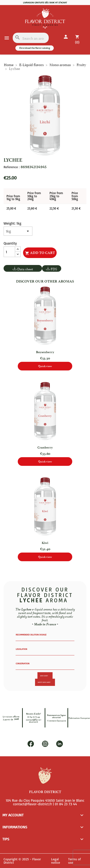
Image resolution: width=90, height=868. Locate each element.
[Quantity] (9, 252)
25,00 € (11, 208)
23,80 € (32, 208)
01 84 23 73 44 (34, 717)
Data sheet (25, 269)
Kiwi (45, 543)
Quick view (45, 366)
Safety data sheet (44, 682)
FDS (54, 269)
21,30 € (76, 208)
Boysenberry (45, 352)
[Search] (31, 38)
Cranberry (45, 447)
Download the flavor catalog (35, 48)
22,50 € (54, 208)
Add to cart (40, 253)
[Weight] (18, 231)
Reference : (12, 167)
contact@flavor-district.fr (34, 721)
